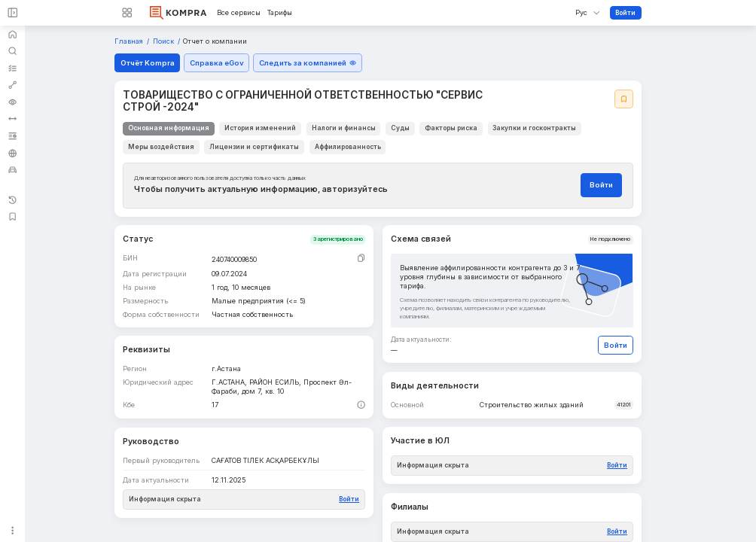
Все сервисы (239, 13)
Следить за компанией (308, 63)
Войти (625, 13)
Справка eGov (217, 63)
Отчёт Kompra (148, 63)
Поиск (165, 41)
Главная (130, 41)
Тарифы (280, 13)
